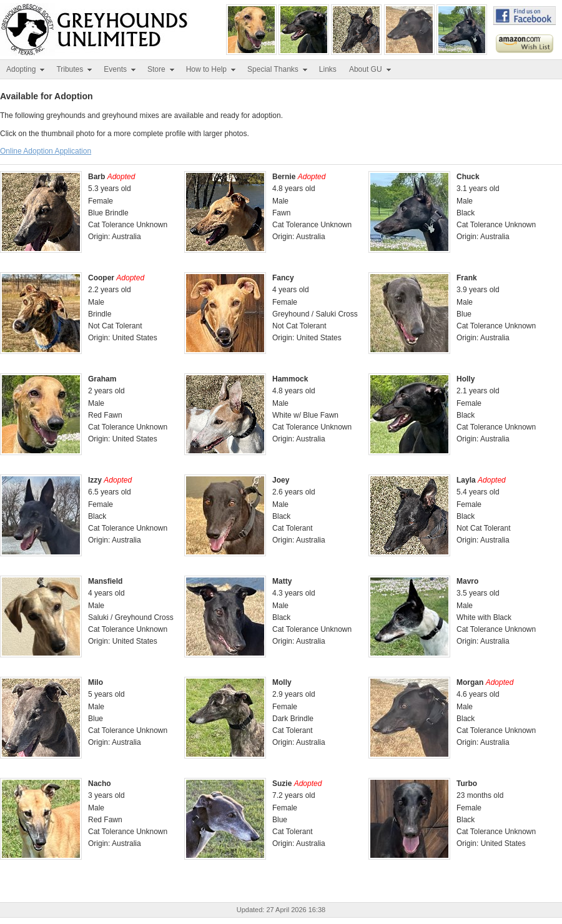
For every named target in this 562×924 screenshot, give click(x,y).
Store (161, 69)
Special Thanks (278, 69)
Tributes (75, 69)
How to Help (211, 69)
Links (328, 69)
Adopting (26, 69)
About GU (371, 69)
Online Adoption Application (46, 151)
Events (120, 69)
